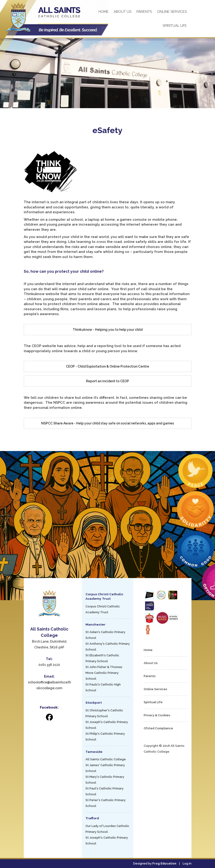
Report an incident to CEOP (107, 381)
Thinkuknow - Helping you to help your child (108, 330)
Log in (187, 863)
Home (104, 12)
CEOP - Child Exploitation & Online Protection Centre (107, 366)
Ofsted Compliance (158, 728)
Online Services (172, 12)
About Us (123, 12)
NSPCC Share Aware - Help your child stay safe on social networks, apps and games (108, 423)
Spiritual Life (175, 26)
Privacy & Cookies (157, 715)
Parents (144, 12)
